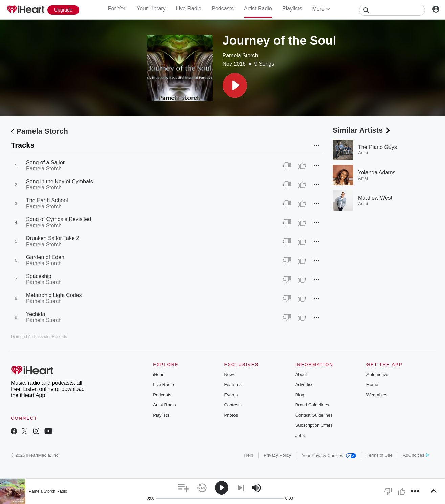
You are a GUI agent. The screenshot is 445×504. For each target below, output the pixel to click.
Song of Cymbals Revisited (59, 219)
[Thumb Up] (302, 166)
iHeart (159, 374)
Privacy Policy (277, 455)
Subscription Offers (314, 425)
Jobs (300, 435)
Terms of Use (380, 455)
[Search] (392, 10)
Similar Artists (362, 130)
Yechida (36, 314)
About (301, 374)
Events (231, 395)
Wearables (377, 395)
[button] (235, 85)
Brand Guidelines (312, 405)
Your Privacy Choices (329, 455)
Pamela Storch (240, 55)
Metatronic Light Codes (54, 295)
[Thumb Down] (287, 166)
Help (249, 455)
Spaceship (39, 276)
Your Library (151, 9)
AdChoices (416, 455)
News (230, 374)
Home (372, 385)
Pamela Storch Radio (48, 491)
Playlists (292, 9)
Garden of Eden (45, 257)
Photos (231, 415)
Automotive (377, 374)
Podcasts (223, 9)
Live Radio (189, 9)
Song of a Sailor (45, 162)
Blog (300, 395)
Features (233, 385)
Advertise (305, 385)
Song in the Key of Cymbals (59, 181)
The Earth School (47, 200)
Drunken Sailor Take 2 (53, 238)
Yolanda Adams (377, 173)
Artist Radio (258, 9)
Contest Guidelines (314, 415)
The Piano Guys (377, 147)
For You (117, 9)
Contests (233, 405)
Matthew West (375, 198)
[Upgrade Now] (63, 10)
